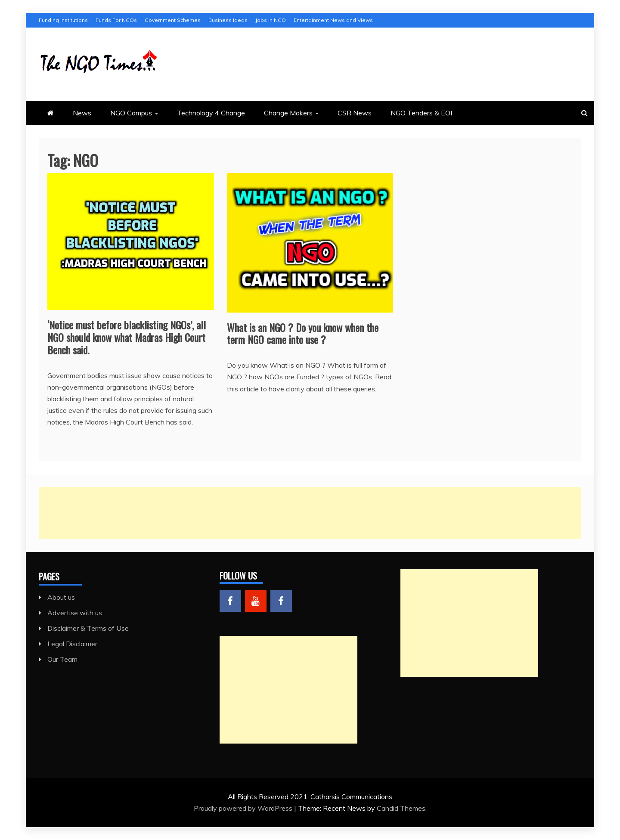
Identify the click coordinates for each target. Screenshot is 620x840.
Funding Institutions (63, 20)
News (82, 113)
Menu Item (230, 601)
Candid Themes (401, 808)
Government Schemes (173, 20)
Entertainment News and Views (333, 20)
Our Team (62, 659)
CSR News (355, 113)
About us (61, 597)
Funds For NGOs (116, 20)
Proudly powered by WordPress (244, 808)
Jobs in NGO (271, 20)
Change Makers (288, 113)
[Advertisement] (297, 513)
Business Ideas (228, 20)
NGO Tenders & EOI (421, 113)
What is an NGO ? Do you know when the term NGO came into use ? (303, 333)
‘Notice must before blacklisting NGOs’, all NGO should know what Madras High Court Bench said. (127, 337)
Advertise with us (75, 613)
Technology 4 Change (211, 113)
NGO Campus (131, 113)
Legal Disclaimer (72, 644)
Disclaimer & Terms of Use (88, 628)
